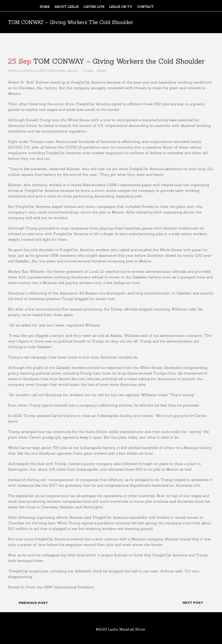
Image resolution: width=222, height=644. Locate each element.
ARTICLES (45, 71)
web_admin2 (69, 71)
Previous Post (33, 603)
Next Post (193, 603)
